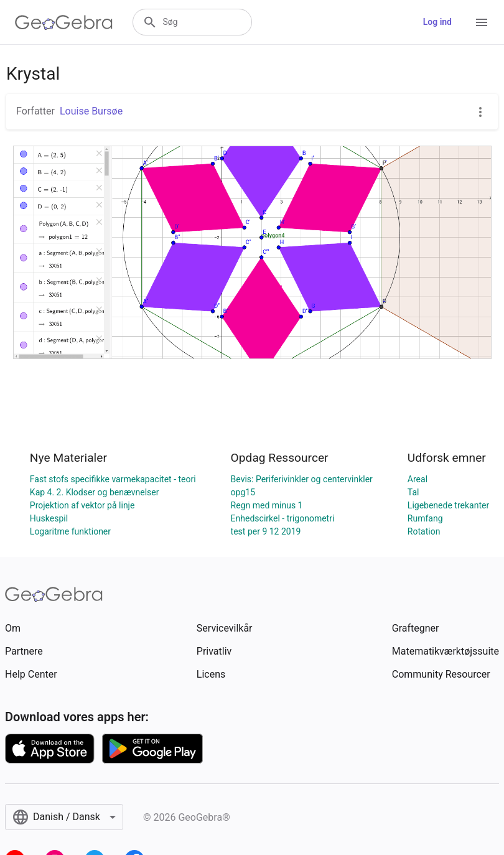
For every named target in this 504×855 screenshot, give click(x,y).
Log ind (437, 22)
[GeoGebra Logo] (64, 22)
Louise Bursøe (91, 111)
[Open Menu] (482, 22)
